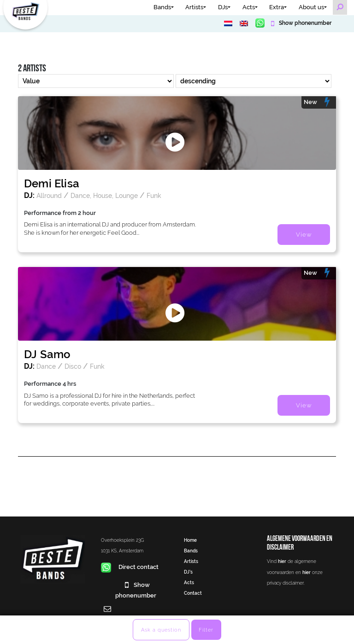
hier (282, 561)
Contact (193, 593)
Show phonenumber (304, 23)
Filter (206, 630)
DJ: (29, 195)
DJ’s (188, 572)
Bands (162, 7)
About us (311, 7)
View (304, 235)
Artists (194, 7)
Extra (277, 7)
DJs (223, 7)
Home (190, 540)
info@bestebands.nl (129, 619)
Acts (249, 7)
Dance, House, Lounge (104, 195)
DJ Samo (47, 354)
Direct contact (130, 567)
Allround (49, 195)
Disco (73, 366)
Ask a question (161, 630)
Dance (46, 366)
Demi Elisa (52, 183)
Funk (154, 195)
